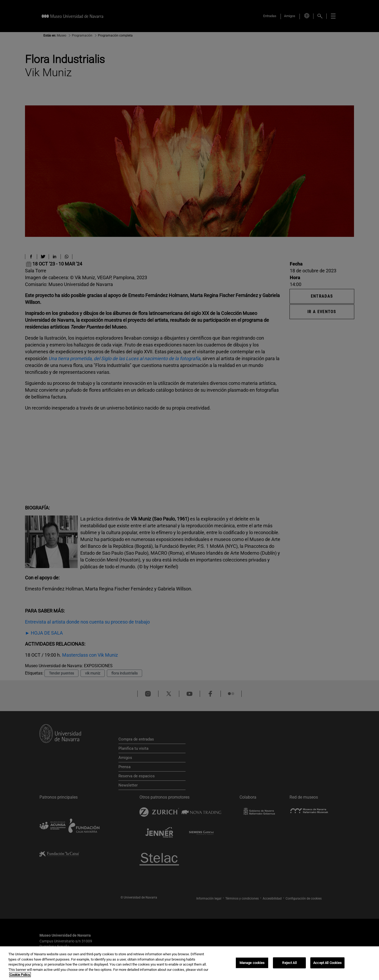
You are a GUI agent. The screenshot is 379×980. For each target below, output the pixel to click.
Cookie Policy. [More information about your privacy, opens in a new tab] (20, 975)
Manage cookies (252, 963)
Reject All (289, 963)
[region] (189, 963)
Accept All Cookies (327, 963)
